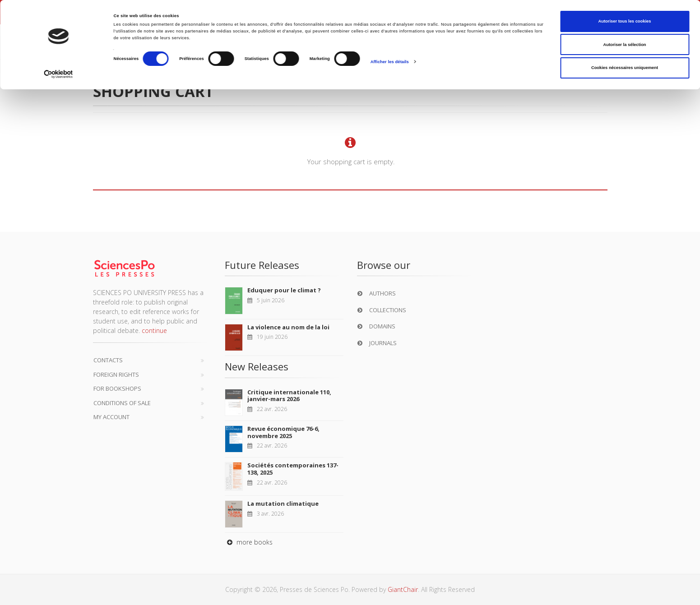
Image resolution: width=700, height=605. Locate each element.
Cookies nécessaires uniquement (625, 68)
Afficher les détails (390, 62)
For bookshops (117, 388)
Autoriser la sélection (624, 45)
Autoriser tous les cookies (624, 21)
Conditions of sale (122, 403)
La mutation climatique (283, 503)
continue (154, 330)
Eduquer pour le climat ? (284, 290)
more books (249, 542)
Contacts (108, 360)
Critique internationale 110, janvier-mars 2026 (289, 396)
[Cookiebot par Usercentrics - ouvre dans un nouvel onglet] (58, 74)
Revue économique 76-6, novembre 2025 (283, 432)
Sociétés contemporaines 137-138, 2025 (293, 469)
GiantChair (403, 589)
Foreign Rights (116, 374)
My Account (111, 417)
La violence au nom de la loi (288, 327)
